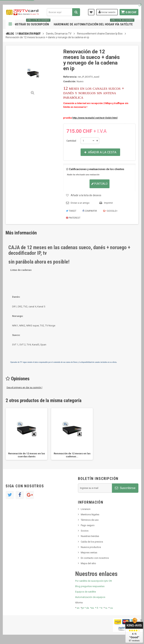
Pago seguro (88, 525)
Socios (85, 531)
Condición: (70, 81)
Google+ (110, 211)
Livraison (86, 509)
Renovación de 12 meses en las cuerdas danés (27, 455)
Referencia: (70, 77)
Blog (11, 34)
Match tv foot (30, 34)
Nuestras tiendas (90, 536)
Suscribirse (125, 488)
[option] (26, 434)
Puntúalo (100, 184)
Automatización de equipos (90, 597)
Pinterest (73, 218)
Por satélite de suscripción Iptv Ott (94, 581)
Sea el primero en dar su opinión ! (24, 387)
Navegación (10, 24)
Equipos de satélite (86, 592)
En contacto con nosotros (95, 558)
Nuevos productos (91, 547)
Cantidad (71, 141)
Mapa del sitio (88, 563)
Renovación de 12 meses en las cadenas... (72, 455)
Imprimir (108, 203)
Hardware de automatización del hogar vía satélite (94, 23)
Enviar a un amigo (80, 203)
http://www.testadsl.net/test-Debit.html (95, 118)
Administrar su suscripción (29, 23)
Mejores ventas (89, 553)
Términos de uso (90, 520)
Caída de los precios (92, 542)
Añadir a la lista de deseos (86, 195)
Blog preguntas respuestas (90, 586)
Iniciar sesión (107, 12)
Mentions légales (90, 514)
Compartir (90, 211)
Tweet (71, 211)
